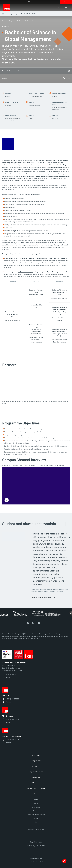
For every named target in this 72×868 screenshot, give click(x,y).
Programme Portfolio (15, 21)
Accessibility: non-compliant (36, 846)
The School (36, 755)
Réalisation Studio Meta (36, 862)
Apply (66, 2)
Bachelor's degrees (31, 21)
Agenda (36, 803)
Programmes (36, 761)
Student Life (36, 766)
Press (36, 818)
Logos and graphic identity (36, 815)
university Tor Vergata (26, 272)
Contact (36, 826)
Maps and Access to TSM (36, 830)
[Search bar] (58, 7)
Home (4, 21)
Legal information (36, 842)
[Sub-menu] (66, 7)
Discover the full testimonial (44, 597)
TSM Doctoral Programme (36, 788)
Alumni (36, 794)
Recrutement (36, 807)
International (36, 777)
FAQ (36, 822)
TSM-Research (36, 783)
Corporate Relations (36, 772)
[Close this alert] (69, 14)
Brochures (36, 811)
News (36, 800)
